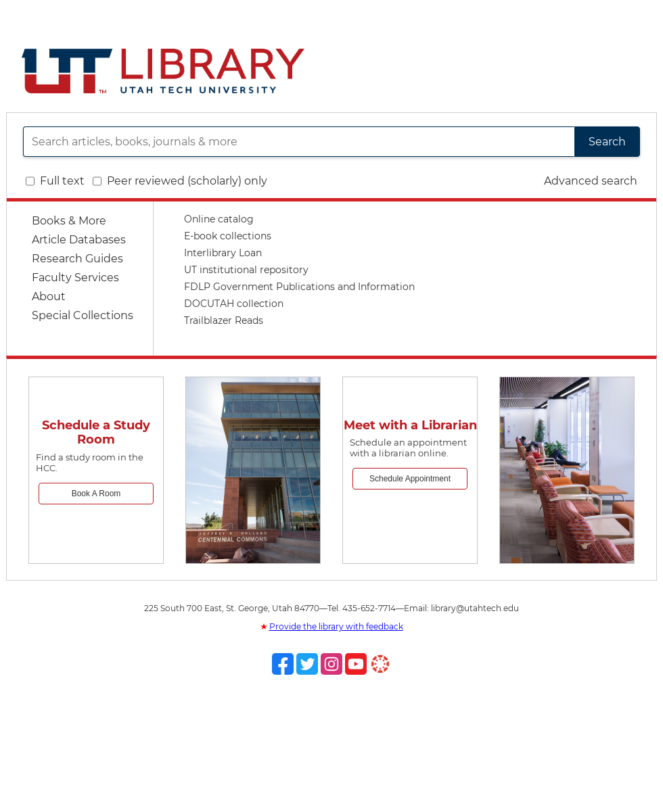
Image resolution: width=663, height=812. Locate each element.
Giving (595, 15)
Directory (488, 15)
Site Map (545, 15)
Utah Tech (426, 15)
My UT (638, 15)
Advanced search (591, 181)
